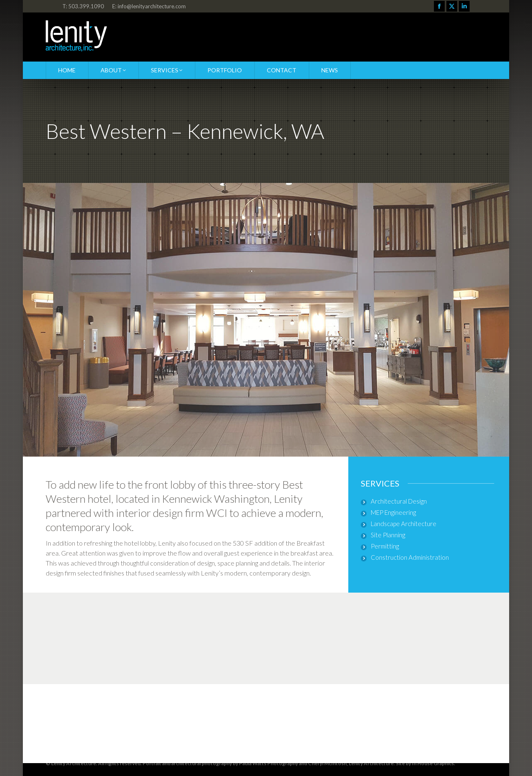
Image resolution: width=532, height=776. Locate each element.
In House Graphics (433, 763)
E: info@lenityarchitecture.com (149, 6)
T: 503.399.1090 (83, 6)
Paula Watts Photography (268, 763)
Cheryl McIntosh (327, 763)
